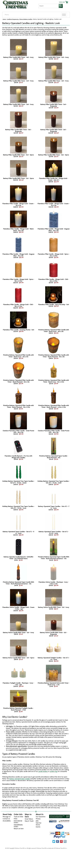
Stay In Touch (29, 821)
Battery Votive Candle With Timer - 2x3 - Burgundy (54, 633)
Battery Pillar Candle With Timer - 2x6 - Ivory (18, 104)
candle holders (43, 771)
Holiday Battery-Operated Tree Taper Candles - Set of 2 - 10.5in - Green (18, 482)
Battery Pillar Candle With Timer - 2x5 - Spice (18, 178)
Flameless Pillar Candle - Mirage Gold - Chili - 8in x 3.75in (18, 305)
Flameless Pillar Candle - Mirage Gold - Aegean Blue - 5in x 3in (54, 230)
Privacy (38, 819)
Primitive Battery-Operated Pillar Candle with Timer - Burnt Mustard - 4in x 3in (54, 356)
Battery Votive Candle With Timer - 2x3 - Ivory (18, 633)
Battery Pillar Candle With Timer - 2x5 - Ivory (54, 81)
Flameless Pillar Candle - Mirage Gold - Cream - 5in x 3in (18, 204)
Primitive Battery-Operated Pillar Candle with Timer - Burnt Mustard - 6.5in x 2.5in (54, 406)
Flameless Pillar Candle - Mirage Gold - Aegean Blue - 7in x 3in (18, 255)
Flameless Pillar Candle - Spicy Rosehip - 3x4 (54, 305)
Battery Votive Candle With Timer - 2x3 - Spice (18, 658)
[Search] (49, 6)
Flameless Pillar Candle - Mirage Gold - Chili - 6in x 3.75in (54, 280)
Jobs (37, 821)
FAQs (16, 819)
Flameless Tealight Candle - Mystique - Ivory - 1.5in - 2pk (18, 684)
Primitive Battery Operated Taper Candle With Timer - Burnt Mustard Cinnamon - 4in (18, 583)
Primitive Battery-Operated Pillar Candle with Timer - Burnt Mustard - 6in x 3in (18, 381)
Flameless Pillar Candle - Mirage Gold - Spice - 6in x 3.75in (54, 255)
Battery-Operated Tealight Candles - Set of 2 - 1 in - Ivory (54, 659)
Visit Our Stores (39, 824)
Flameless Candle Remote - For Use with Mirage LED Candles (18, 457)
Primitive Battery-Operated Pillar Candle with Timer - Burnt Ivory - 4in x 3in (54, 331)
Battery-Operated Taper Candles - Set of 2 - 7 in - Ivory (54, 507)
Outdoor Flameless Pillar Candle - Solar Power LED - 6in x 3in (18, 432)
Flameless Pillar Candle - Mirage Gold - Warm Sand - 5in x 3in (18, 230)
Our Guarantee (41, 817)
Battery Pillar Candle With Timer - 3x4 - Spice (18, 155)
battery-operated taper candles (20, 779)
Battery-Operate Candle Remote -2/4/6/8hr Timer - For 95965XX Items (18, 558)
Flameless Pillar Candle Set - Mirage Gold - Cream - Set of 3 (54, 179)
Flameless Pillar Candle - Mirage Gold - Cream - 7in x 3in (54, 204)
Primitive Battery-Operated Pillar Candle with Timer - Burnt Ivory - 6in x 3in (18, 356)
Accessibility (7, 821)
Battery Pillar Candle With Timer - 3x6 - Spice (54, 155)
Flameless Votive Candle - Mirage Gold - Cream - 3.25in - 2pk (18, 608)
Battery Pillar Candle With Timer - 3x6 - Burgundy (18, 130)
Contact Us (6, 819)
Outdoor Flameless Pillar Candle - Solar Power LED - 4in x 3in (54, 432)
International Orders (18, 822)
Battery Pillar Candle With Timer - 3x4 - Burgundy (54, 105)
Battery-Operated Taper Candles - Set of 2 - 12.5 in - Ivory (54, 532)
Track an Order (19, 817)
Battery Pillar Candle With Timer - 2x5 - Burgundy (54, 130)
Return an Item (19, 829)
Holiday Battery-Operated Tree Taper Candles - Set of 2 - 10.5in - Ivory (18, 507)
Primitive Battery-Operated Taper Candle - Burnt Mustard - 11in (54, 457)
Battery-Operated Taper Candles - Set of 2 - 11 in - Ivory (18, 532)
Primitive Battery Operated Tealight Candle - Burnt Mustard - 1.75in (18, 709)
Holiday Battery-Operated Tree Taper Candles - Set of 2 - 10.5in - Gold (54, 482)
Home (4, 19)
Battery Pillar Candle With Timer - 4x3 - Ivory (18, 57)
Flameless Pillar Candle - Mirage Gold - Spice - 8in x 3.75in (18, 280)
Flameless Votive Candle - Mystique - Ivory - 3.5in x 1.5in (54, 583)
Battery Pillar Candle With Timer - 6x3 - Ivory (54, 57)
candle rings (54, 771)
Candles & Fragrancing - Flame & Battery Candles (19, 19)
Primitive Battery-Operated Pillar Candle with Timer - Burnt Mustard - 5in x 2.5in (18, 406)
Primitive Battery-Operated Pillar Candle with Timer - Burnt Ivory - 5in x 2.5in (54, 381)
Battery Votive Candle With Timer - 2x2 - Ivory (54, 607)
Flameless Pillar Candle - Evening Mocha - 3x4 (18, 330)
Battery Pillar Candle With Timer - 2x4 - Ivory (18, 81)
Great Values (29, 819)
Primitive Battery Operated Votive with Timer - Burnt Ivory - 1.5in (54, 684)
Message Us (7, 817)
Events (38, 827)
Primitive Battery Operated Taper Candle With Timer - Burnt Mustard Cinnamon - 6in (54, 558)
